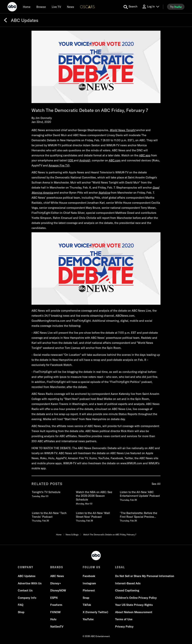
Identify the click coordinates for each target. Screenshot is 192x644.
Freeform (56, 605)
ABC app (145, 155)
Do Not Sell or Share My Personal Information (145, 576)
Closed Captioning (127, 590)
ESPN (54, 598)
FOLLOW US (92, 567)
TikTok (87, 605)
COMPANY (26, 567)
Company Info (27, 598)
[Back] (5, 20)
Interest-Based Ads (128, 583)
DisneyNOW (58, 590)
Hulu (53, 619)
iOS (71, 160)
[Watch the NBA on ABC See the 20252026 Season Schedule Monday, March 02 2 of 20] (96, 497)
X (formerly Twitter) (95, 612)
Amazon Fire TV (59, 165)
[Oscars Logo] (88, 7)
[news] (70, 7)
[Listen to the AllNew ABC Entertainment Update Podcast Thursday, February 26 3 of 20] (140, 495)
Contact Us (25, 590)
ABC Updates (27, 576)
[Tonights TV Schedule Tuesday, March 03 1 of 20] (52, 493)
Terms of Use (124, 619)
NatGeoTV (57, 627)
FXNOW (55, 612)
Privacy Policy (124, 627)
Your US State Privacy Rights (134, 605)
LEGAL (120, 567)
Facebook (89, 576)
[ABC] (12, 7)
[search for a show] (130, 7)
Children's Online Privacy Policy (136, 598)
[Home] (27, 7)
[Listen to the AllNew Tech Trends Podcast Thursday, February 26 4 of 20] (52, 516)
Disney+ (56, 583)
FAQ (21, 605)
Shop (21, 612)
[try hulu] (176, 7)
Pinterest (89, 590)
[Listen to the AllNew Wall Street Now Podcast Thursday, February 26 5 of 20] (96, 516)
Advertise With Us (30, 583)
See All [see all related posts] (156, 484)
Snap (86, 598)
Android (84, 160)
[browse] (41, 7)
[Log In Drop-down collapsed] (151, 7)
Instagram (89, 583)
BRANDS (57, 567)
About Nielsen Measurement (134, 612)
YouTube (88, 619)
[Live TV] (56, 7)
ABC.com (115, 160)
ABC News (57, 576)
